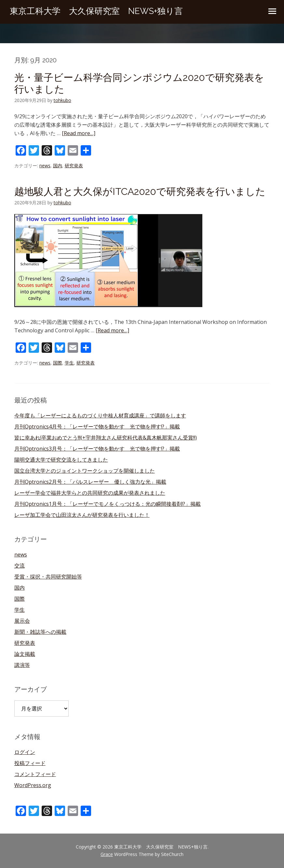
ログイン (25, 752)
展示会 (22, 621)
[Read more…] (79, 133)
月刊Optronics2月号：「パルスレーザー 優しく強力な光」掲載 (90, 482)
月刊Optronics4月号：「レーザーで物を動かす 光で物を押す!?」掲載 (97, 427)
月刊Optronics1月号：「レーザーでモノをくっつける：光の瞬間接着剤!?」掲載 (108, 504)
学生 (69, 363)
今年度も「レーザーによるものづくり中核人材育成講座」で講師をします (100, 415)
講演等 (22, 665)
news (45, 166)
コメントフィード (35, 774)
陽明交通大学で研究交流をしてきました (61, 460)
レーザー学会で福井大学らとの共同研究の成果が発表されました (90, 493)
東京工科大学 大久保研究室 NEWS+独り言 (96, 11)
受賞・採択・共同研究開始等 (48, 577)
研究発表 (74, 166)
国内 (58, 166)
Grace (107, 854)
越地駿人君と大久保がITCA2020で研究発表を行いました (140, 191)
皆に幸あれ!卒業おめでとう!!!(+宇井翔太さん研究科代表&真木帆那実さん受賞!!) (106, 438)
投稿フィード (30, 763)
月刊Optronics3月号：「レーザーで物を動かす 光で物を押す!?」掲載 (97, 449)
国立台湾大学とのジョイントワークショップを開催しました (85, 471)
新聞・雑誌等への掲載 (40, 632)
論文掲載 (25, 654)
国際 (58, 363)
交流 (20, 566)
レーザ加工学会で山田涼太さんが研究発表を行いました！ (82, 515)
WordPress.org (33, 785)
